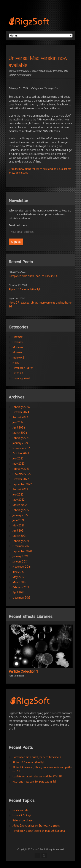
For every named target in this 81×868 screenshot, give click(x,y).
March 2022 (20, 505)
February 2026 (21, 407)
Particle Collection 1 (23, 672)
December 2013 (21, 598)
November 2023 (22, 448)
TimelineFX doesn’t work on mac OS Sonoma (39, 831)
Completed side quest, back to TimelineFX (33, 276)
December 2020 (22, 546)
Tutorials (18, 373)
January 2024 (20, 443)
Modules (18, 347)
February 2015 (21, 587)
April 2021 (18, 531)
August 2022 (20, 489)
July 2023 (18, 458)
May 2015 (18, 577)
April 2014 (18, 592)
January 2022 (20, 515)
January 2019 (20, 556)
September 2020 (22, 551)
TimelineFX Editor (23, 368)
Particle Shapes (16, 676)
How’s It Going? (22, 815)
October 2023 (21, 453)
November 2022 (22, 474)
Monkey (17, 352)
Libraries (17, 342)
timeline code (20, 810)
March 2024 (20, 433)
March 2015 (19, 582)
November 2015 (22, 567)
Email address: (18, 225)
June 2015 (18, 572)
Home (26, 71)
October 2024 (21, 412)
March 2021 (19, 536)
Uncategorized (51, 88)
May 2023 (19, 464)
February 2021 (21, 541)
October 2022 (21, 479)
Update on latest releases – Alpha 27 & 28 (37, 776)
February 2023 (21, 469)
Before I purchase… (23, 820)
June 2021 (18, 520)
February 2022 (21, 510)
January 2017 (20, 562)
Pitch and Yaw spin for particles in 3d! (34, 782)
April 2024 (19, 428)
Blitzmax (17, 337)
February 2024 (21, 438)
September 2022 (22, 484)
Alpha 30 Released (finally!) (25, 289)
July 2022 (18, 495)
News (16, 363)
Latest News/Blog (41, 71)
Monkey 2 (18, 358)
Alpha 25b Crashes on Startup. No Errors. (36, 826)
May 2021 (18, 525)
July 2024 (18, 422)
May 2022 (19, 500)
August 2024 (20, 417)
